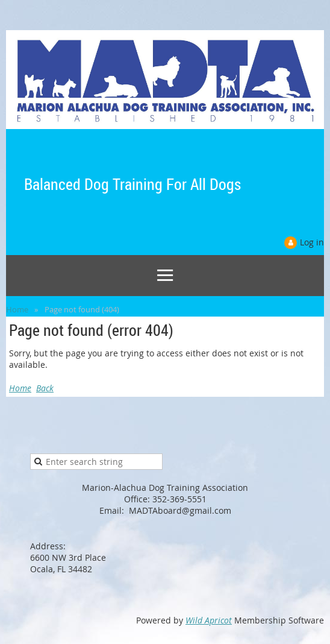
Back (45, 388)
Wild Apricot (209, 620)
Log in (312, 242)
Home (17, 309)
